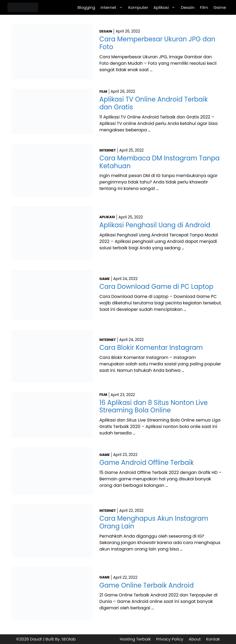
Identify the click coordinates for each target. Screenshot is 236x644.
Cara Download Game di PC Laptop (156, 287)
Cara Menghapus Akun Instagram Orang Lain (154, 522)
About (195, 639)
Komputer (138, 7)
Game (220, 7)
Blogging (86, 7)
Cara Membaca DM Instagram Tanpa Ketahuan (160, 162)
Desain (188, 7)
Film (204, 7)
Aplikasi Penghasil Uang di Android (155, 225)
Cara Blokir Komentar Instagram (151, 348)
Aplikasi (166, 7)
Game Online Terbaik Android (147, 585)
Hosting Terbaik (135, 639)
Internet (113, 7)
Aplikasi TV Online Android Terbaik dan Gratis (154, 103)
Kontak (213, 639)
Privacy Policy (170, 639)
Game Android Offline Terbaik (147, 463)
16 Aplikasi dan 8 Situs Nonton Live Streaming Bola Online (154, 406)
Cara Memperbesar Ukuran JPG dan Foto (157, 43)
